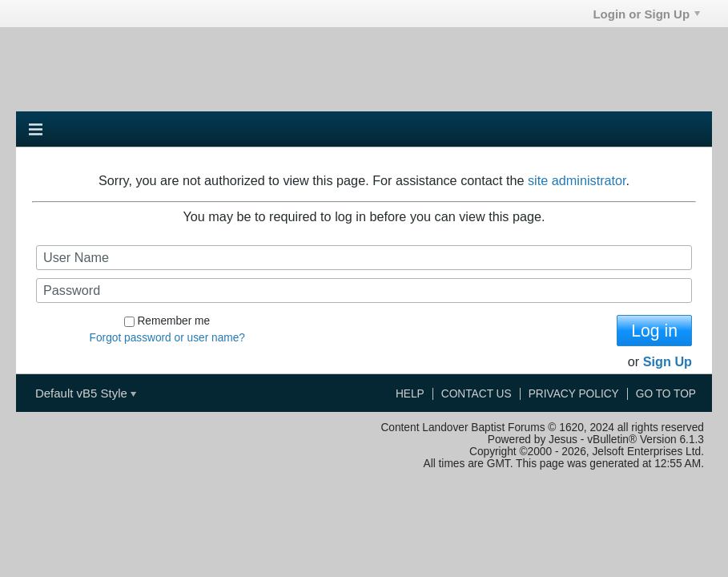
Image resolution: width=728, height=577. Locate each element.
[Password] (364, 291)
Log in (654, 331)
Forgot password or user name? (167, 338)
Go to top (666, 394)
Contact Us (477, 394)
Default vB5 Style (86, 393)
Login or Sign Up (646, 14)
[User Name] (364, 258)
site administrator (577, 180)
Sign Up (668, 361)
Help (410, 394)
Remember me (167, 321)
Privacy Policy (574, 394)
